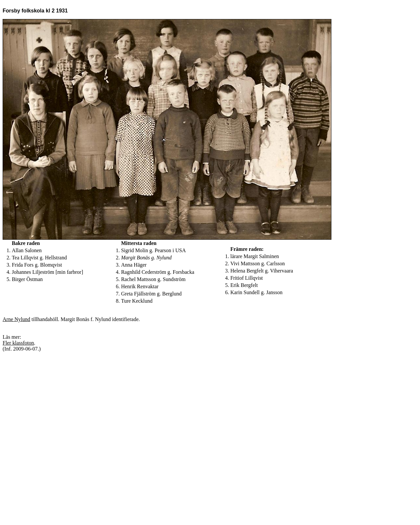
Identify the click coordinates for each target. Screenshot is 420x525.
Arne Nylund (16, 319)
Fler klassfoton (18, 343)
